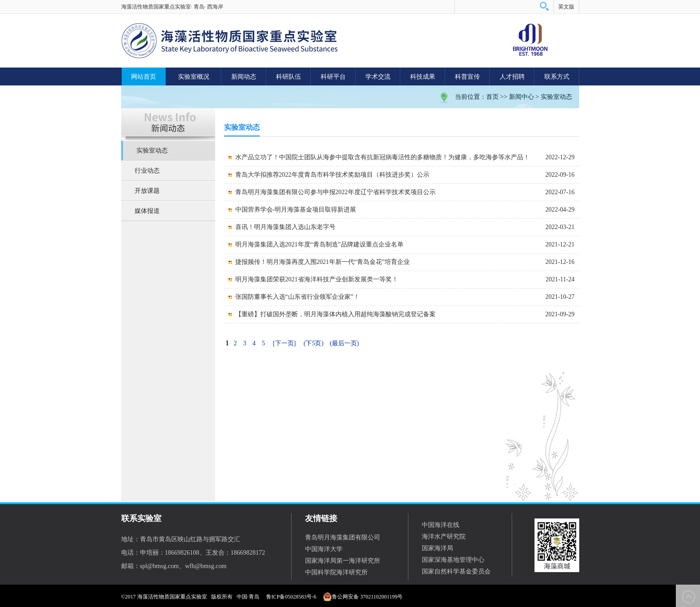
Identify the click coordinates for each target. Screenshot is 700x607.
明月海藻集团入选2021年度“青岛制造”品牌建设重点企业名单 (319, 244)
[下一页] (284, 343)
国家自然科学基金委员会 (456, 571)
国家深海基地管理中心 (453, 560)
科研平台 (333, 77)
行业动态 (147, 171)
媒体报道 (147, 211)
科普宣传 (467, 77)
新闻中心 (522, 97)
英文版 (566, 7)
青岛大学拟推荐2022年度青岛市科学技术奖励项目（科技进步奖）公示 (332, 175)
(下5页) (314, 343)
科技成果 (423, 77)
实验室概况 (194, 77)
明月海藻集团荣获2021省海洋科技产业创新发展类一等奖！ (317, 279)
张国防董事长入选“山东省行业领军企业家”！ (297, 297)
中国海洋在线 (441, 525)
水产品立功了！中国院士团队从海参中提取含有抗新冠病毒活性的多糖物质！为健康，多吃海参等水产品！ (382, 157)
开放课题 (147, 191)
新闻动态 (244, 77)
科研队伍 (288, 77)
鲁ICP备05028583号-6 (291, 597)
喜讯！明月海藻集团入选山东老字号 (285, 227)
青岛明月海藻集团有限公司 (343, 537)
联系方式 (557, 77)
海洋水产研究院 (444, 537)
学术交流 (378, 77)
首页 (492, 97)
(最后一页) (344, 343)
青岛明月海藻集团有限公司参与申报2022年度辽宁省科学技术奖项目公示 (335, 192)
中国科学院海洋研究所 (336, 572)
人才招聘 (512, 77)
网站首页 (144, 77)
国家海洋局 (437, 548)
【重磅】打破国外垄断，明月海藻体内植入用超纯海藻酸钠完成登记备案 (335, 314)
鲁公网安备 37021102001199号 (363, 597)
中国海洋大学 (324, 549)
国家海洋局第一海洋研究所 (343, 561)
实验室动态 (556, 97)
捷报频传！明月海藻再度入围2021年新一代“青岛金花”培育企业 (322, 262)
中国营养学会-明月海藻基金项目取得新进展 (296, 210)
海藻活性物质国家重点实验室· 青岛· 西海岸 (172, 7)
